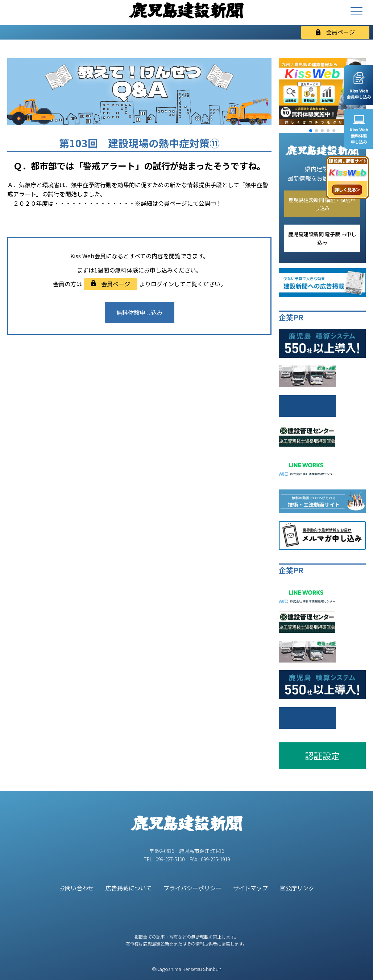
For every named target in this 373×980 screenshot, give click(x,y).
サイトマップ (250, 888)
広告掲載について (129, 888)
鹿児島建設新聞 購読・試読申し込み (322, 204)
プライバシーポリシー (192, 888)
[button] (311, 131)
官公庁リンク (297, 888)
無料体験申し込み (140, 312)
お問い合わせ (76, 888)
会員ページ (335, 32)
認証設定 (322, 756)
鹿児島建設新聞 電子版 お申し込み (322, 238)
